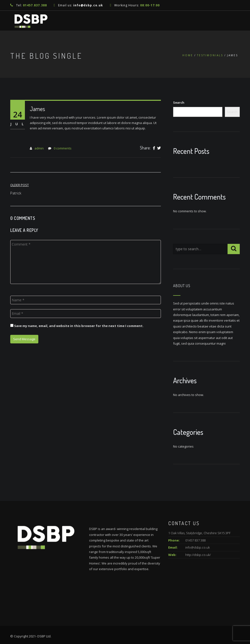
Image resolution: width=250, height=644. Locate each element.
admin (39, 148)
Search (179, 102)
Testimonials (210, 55)
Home (188, 55)
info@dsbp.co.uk (88, 5)
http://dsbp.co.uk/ (198, 555)
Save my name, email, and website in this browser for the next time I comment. (79, 326)
